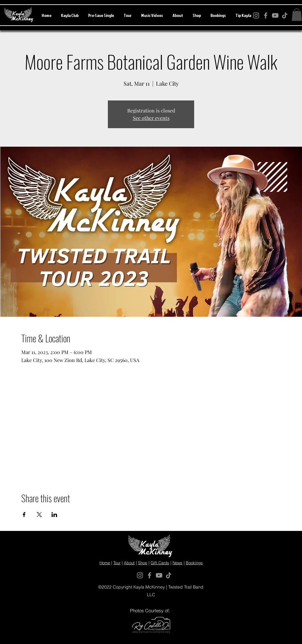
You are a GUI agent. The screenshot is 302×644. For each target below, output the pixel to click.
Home (105, 563)
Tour (117, 563)
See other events (151, 118)
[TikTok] (169, 575)
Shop (143, 563)
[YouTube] (159, 575)
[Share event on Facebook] (24, 515)
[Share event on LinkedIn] (54, 515)
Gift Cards (160, 563)
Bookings (194, 563)
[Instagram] (140, 575)
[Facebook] (149, 575)
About (129, 563)
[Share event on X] (39, 515)
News (178, 563)
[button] (297, 15)
